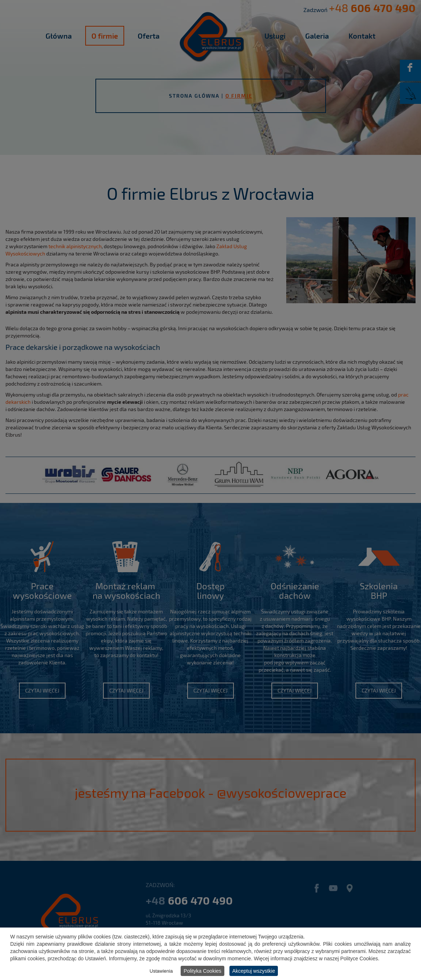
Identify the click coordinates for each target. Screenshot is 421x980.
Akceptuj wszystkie (254, 971)
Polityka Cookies (202, 971)
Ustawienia (161, 971)
